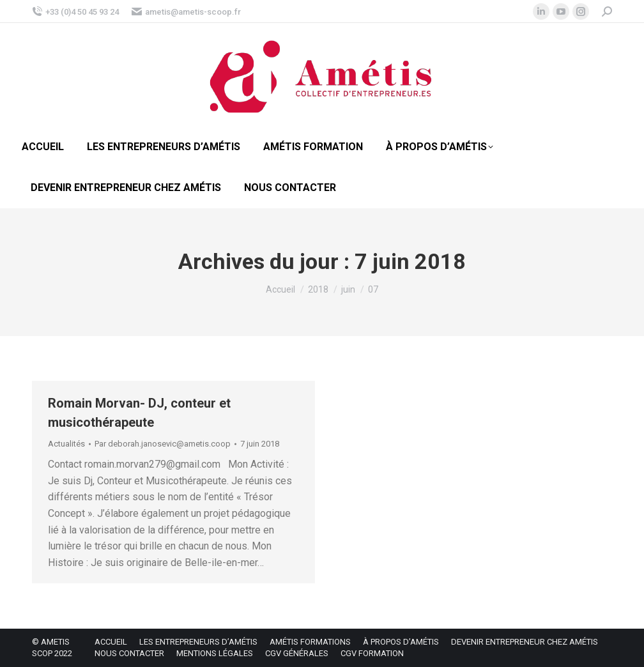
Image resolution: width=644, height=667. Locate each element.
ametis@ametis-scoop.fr (186, 12)
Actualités (66, 444)
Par (163, 444)
